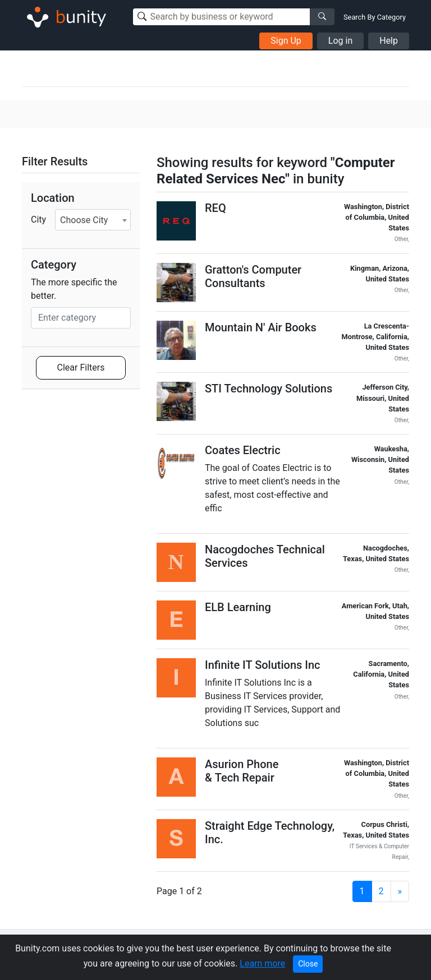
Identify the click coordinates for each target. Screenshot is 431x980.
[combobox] (93, 220)
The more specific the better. (74, 289)
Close (308, 964)
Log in (340, 41)
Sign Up (286, 41)
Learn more (262, 963)
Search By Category (375, 17)
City (38, 219)
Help (389, 41)
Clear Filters (81, 367)
